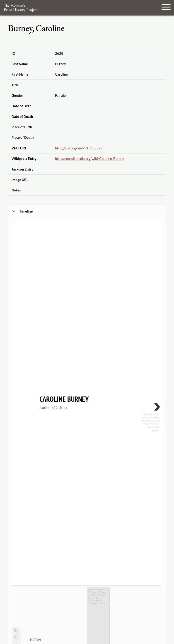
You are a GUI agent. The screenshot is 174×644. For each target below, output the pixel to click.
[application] (87, 365)
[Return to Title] (16, 332)
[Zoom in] (16, 312)
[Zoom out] (16, 319)
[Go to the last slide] (16, 325)
